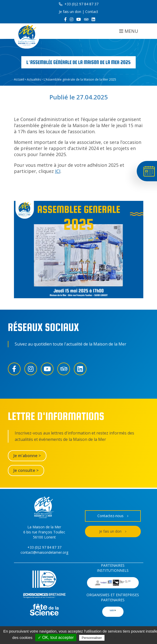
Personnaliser (92, 638)
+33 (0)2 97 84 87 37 (79, 4)
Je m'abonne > (27, 456)
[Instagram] (72, 19)
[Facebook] (65, 19)
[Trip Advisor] (86, 19)
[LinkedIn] (93, 19)
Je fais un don (70, 12)
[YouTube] (79, 19)
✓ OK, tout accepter (56, 638)
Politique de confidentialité (128, 638)
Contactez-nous (113, 516)
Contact (92, 12)
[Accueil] (27, 36)
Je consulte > (26, 470)
